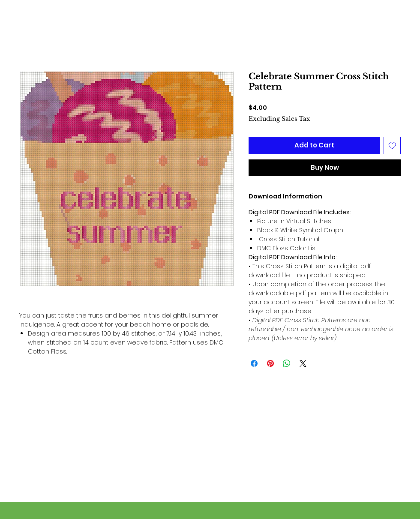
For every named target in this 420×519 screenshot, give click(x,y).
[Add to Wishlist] (392, 145)
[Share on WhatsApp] (287, 363)
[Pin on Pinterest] (270, 363)
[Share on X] (303, 363)
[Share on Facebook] (254, 363)
